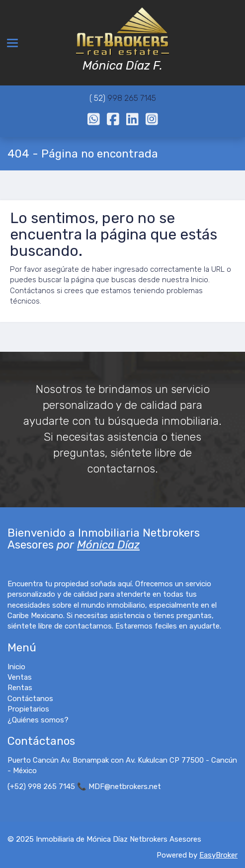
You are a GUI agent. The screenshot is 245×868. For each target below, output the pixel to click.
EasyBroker (218, 855)
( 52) (98, 98)
